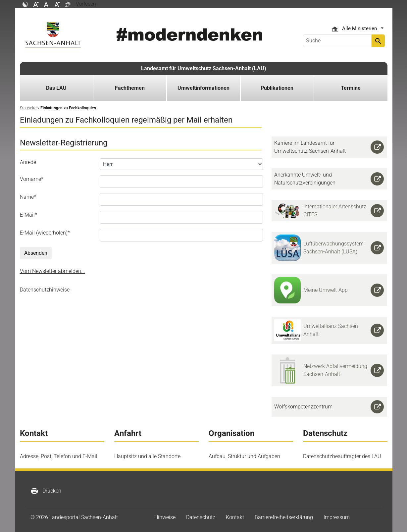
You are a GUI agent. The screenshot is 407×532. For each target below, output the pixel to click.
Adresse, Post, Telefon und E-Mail (59, 456)
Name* (28, 197)
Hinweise (165, 517)
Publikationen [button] (277, 88)
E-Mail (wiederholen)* (45, 233)
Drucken (46, 491)
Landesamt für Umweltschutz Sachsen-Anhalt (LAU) (204, 68)
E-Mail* (28, 215)
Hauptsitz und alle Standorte (147, 456)
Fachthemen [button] (130, 88)
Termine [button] (351, 88)
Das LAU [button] (56, 88)
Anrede (28, 162)
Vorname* (32, 179)
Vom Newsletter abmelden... (52, 271)
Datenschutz (201, 517)
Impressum (337, 517)
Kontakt (235, 517)
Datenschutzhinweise (45, 290)
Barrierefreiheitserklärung (284, 517)
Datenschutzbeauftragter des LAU (342, 456)
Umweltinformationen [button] (203, 88)
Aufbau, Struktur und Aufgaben (244, 456)
